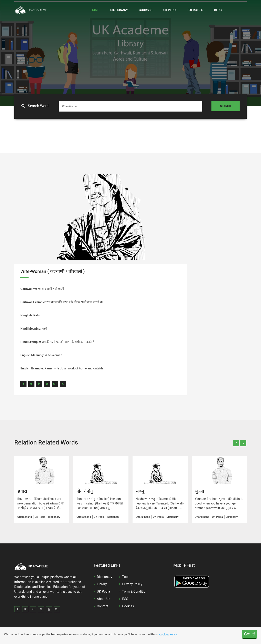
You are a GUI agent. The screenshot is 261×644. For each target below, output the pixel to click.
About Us (103, 599)
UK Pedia (170, 10)
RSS (125, 599)
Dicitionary (105, 577)
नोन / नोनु (85, 491)
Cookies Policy (168, 635)
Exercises (195, 10)
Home (95, 10)
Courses (146, 10)
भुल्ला (199, 491)
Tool (125, 577)
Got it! (249, 634)
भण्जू (140, 491)
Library (102, 584)
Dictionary (119, 10)
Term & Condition (135, 591)
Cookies (128, 606)
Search (226, 106)
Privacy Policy (132, 584)
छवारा (22, 491)
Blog (218, 10)
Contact (103, 606)
